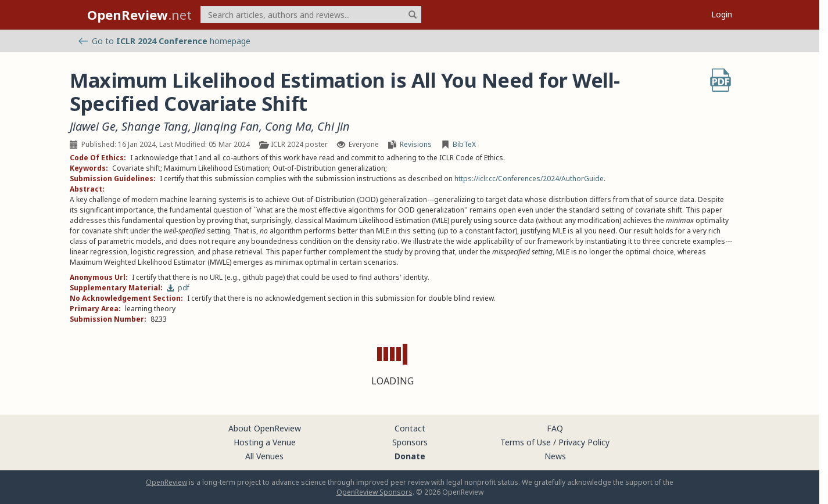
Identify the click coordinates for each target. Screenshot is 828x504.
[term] (311, 15)
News (555, 456)
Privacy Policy (584, 442)
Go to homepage (164, 41)
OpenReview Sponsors (374, 492)
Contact (410, 428)
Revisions (416, 144)
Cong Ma (288, 127)
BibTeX (464, 144)
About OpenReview (265, 428)
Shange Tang (155, 127)
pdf (178, 288)
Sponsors (410, 442)
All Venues (264, 456)
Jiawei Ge (93, 127)
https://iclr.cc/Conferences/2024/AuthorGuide (529, 179)
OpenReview (166, 482)
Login (722, 14)
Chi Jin (334, 127)
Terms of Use (526, 442)
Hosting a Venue (265, 442)
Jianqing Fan (227, 127)
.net (139, 15)
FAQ (555, 428)
